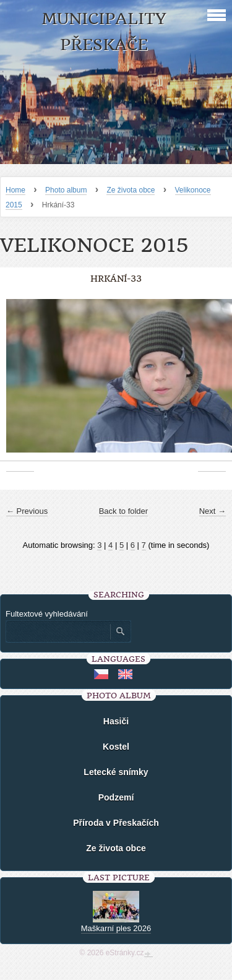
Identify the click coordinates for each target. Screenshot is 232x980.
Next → (213, 511)
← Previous (27, 511)
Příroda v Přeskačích (116, 823)
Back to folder (124, 511)
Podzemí (116, 797)
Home (15, 190)
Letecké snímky (116, 772)
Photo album (66, 190)
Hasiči (116, 721)
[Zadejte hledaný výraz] (58, 631)
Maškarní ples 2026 (116, 928)
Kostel (116, 747)
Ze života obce (131, 190)
